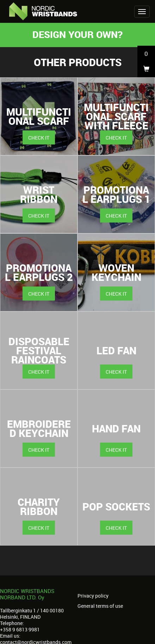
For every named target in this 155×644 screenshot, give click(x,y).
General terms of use (100, 606)
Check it (39, 138)
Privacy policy (93, 596)
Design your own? (77, 34)
